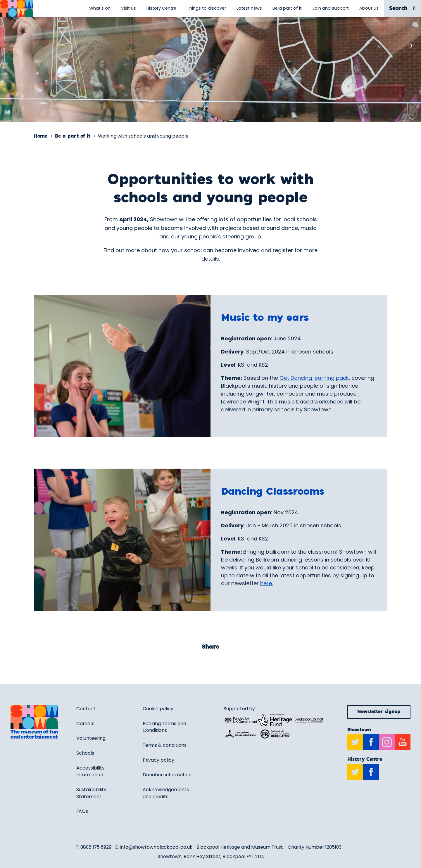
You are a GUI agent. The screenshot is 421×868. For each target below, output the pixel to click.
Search (402, 9)
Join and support (331, 8)
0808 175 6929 (96, 847)
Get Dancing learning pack (314, 378)
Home (41, 136)
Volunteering (91, 738)
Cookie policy (158, 709)
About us (369, 8)
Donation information (167, 775)
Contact (86, 709)
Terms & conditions (165, 745)
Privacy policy (158, 760)
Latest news (249, 8)
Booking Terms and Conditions (164, 727)
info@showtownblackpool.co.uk (156, 847)
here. (266, 583)
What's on (100, 8)
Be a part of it (287, 8)
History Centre (161, 8)
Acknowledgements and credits (166, 793)
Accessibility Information (90, 771)
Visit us (128, 8)
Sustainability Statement (91, 793)
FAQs (82, 811)
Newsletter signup (379, 712)
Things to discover (206, 8)
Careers (85, 724)
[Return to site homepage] (17, 8)
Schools (85, 753)
